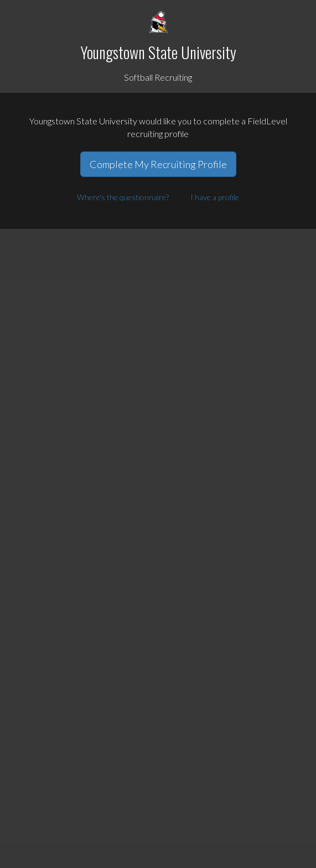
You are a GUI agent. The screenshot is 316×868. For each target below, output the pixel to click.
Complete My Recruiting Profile (158, 164)
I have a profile (215, 197)
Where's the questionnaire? (123, 197)
